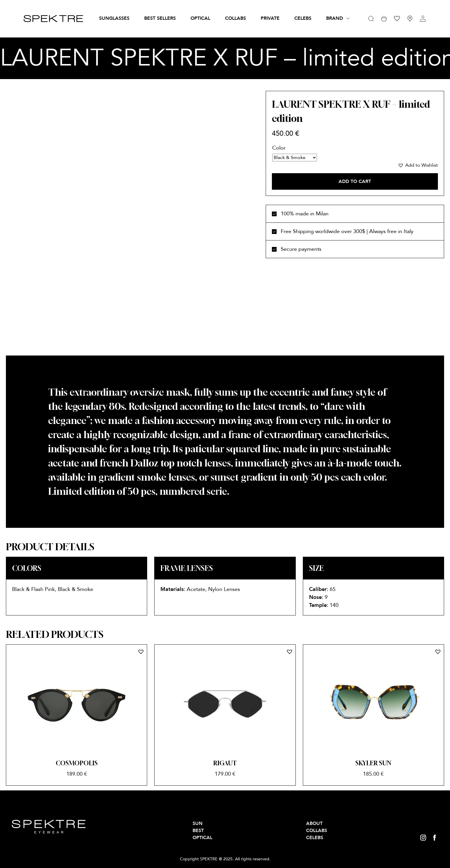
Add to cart (355, 181)
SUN (198, 823)
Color (279, 148)
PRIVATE (270, 18)
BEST (198, 831)
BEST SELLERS (160, 18)
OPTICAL (200, 18)
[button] (418, 165)
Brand (335, 18)
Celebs (303, 18)
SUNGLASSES (114, 18)
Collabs (235, 18)
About (314, 823)
